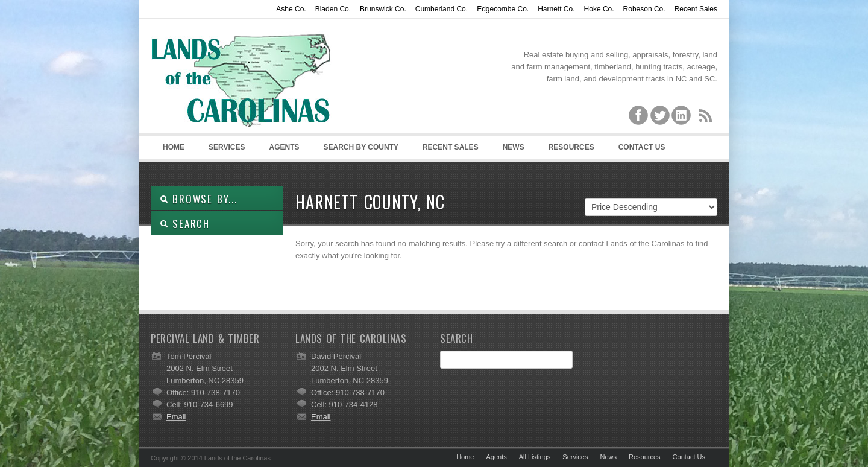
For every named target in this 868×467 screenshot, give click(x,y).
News (514, 147)
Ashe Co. (291, 9)
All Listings (535, 457)
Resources (571, 147)
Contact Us (642, 147)
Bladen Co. (333, 9)
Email (176, 417)
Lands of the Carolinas (241, 79)
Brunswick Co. (383, 9)
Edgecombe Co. (503, 9)
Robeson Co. (644, 9)
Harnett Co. (556, 9)
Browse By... (199, 199)
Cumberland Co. (442, 9)
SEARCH (185, 224)
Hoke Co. (599, 9)
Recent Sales (696, 9)
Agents (284, 147)
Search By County (360, 147)
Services (227, 147)
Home (174, 147)
